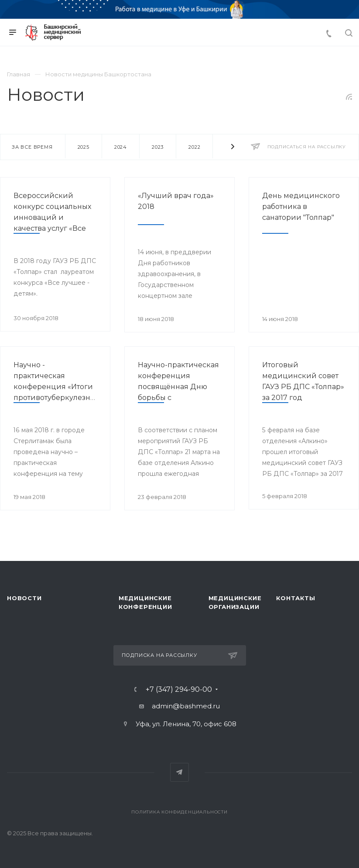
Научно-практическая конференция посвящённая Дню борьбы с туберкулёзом (178, 387)
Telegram (179, 772)
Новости (24, 598)
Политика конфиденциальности (179, 812)
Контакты (296, 598)
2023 (158, 147)
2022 (194, 147)
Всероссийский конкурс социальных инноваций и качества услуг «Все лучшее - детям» (52, 217)
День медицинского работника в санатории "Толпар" (301, 207)
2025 (84, 147)
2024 (121, 147)
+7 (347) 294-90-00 (179, 690)
